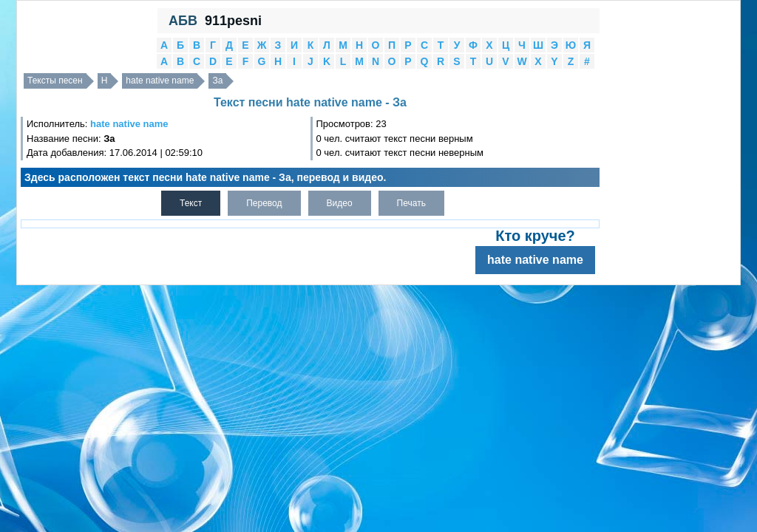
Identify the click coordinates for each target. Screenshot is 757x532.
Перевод (264, 203)
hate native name (160, 81)
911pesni (233, 21)
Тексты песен (55, 81)
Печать (411, 203)
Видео (340, 203)
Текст (191, 203)
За (217, 81)
